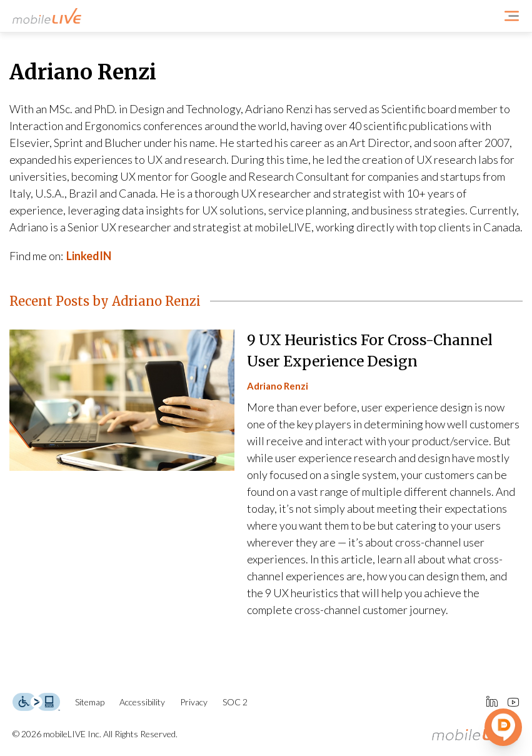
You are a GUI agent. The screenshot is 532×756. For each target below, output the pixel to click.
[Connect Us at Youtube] (514, 702)
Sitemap (90, 702)
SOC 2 (235, 702)
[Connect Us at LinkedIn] (492, 702)
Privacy (194, 702)
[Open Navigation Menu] (512, 16)
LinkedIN (89, 256)
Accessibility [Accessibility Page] (142, 702)
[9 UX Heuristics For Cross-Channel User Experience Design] (266, 474)
